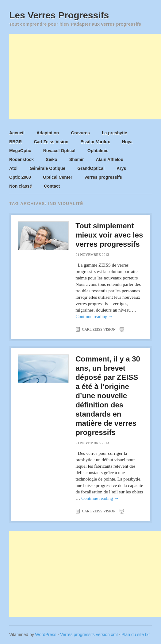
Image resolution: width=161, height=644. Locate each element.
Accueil (17, 133)
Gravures (80, 133)
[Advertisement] (85, 77)
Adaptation (48, 133)
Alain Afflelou (110, 159)
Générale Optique (47, 168)
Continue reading (94, 316)
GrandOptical (91, 168)
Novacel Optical (59, 151)
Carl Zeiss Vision (51, 142)
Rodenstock (21, 159)
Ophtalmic (98, 151)
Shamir (77, 159)
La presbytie (114, 133)
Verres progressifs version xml (89, 635)
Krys (121, 168)
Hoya (127, 142)
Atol (13, 168)
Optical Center (58, 177)
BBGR (15, 142)
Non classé (21, 186)
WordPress (46, 635)
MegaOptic (20, 151)
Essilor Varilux (95, 142)
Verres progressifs (103, 177)
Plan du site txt (136, 635)
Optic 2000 (20, 177)
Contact (52, 186)
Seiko (51, 159)
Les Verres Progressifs (59, 15)
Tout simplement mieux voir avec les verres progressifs (109, 235)
